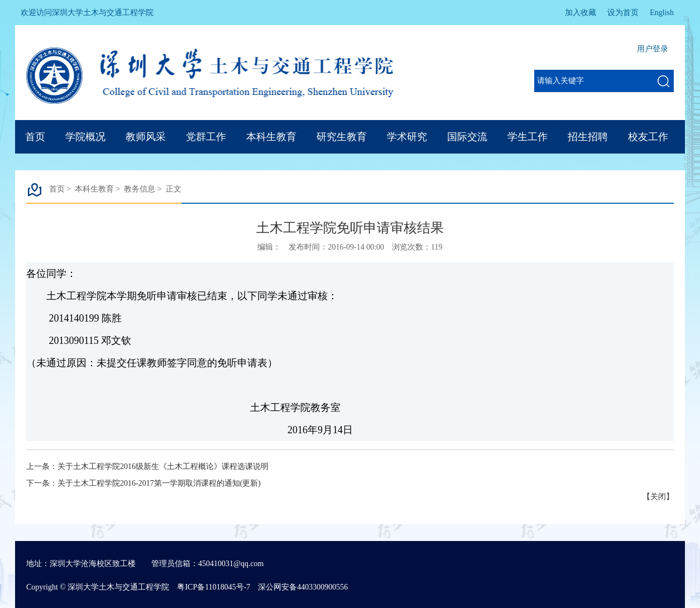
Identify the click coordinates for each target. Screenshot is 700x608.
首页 (35, 137)
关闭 (658, 497)
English (662, 13)
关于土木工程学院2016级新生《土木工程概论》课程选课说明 (163, 466)
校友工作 (648, 137)
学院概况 (85, 137)
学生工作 (528, 137)
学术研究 (407, 137)
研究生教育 (342, 137)
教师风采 (146, 137)
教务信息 (140, 189)
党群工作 (206, 137)
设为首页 (623, 13)
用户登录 (653, 49)
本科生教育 (271, 137)
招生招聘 (588, 137)
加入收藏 (581, 13)
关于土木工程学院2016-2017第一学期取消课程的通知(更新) (159, 483)
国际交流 (467, 137)
